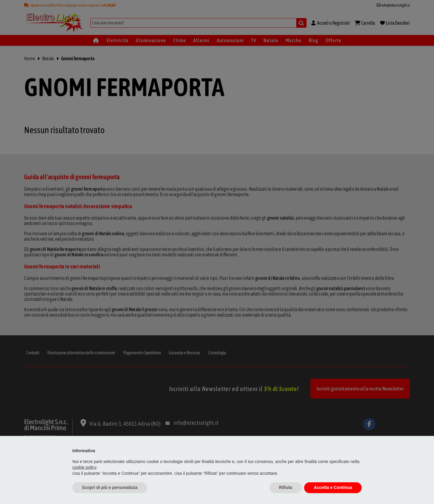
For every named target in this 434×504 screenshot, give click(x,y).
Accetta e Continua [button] (333, 487)
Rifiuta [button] (286, 487)
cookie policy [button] (84, 467)
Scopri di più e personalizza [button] (110, 487)
